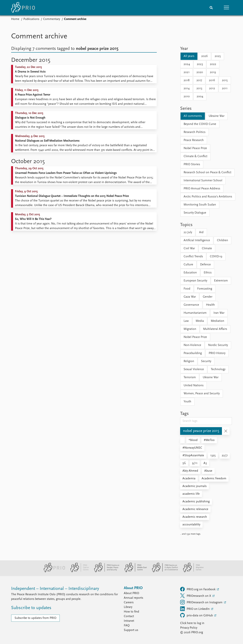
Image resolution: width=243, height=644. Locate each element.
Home (15, 19)
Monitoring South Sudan (200, 205)
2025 (218, 56)
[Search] (211, 8)
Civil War (189, 249)
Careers (129, 603)
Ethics (208, 273)
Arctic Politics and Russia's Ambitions (208, 197)
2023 (200, 64)
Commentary (52, 19)
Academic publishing (196, 502)
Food (187, 289)
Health (210, 305)
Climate (207, 249)
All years (189, 56)
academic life (191, 494)
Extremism (221, 281)
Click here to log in (192, 623)
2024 (187, 64)
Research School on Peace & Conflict (207, 173)
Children (222, 240)
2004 (200, 97)
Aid (201, 232)
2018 (187, 80)
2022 (213, 64)
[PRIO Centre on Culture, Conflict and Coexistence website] (163, 571)
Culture (188, 265)
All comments (193, 116)
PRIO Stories (192, 164)
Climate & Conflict (195, 156)
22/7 (225, 456)
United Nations (194, 386)
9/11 (195, 463)
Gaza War (190, 297)
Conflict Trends (193, 257)
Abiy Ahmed (190, 471)
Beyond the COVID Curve (200, 124)
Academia (189, 479)
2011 (225, 88)
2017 (199, 80)
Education (190, 273)
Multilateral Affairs (215, 329)
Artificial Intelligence (197, 240)
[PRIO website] (53, 571)
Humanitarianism (195, 313)
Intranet (129, 621)
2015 (225, 80)
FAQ (127, 626)
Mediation (218, 321)
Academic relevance (195, 509)
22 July (188, 232)
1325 (213, 456)
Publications (31, 19)
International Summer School (203, 181)
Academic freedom (214, 479)
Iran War (219, 313)
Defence (205, 265)
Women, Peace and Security (202, 394)
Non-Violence (192, 345)
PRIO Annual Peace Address (202, 189)
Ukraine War (217, 116)
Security (206, 361)
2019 (213, 72)
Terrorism (190, 377)
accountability (191, 525)
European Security (195, 281)
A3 (205, 463)
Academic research (195, 517)
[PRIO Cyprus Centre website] (78, 571)
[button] (227, 8)
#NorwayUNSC (192, 448)
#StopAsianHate (193, 456)
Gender (208, 297)
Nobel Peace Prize (195, 148)
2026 (204, 56)
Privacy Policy (189, 628)
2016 (212, 80)
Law (186, 321)
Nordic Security (218, 345)
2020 (200, 72)
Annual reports (133, 598)
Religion (189, 361)
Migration (190, 329)
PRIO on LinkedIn (195, 609)
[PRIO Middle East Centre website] (134, 571)
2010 (187, 97)
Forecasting (205, 289)
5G (184, 463)
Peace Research (194, 140)
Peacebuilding (193, 353)
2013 (199, 88)
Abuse (208, 471)
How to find (131, 612)
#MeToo (209, 440)
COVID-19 (216, 257)
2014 (187, 88)
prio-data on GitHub (197, 615)
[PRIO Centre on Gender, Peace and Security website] (105, 571)
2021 (187, 72)
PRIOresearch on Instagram (202, 602)
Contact (129, 616)
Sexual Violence (194, 369)
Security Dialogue (195, 213)
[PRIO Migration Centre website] (191, 571)
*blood (193, 440)
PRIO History (217, 353)
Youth (187, 402)
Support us (131, 630)
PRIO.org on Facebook (198, 589)
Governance (191, 305)
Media (200, 321)
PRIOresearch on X (196, 596)
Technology (218, 369)
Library (128, 607)
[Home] (23, 8)
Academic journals (195, 486)
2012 (212, 88)
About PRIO (131, 593)
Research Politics (195, 132)
